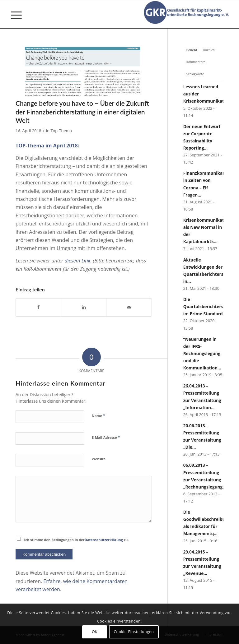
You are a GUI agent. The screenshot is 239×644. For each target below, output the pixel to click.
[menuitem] (13, 14)
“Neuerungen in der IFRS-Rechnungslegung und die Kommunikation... (202, 353)
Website (99, 459)
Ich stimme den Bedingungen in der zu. (77, 540)
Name (98, 415)
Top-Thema (61, 131)
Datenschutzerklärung (104, 540)
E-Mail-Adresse (106, 437)
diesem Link (77, 261)
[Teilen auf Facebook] (38, 307)
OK (95, 632)
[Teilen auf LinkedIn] (84, 307)
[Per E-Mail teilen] (129, 307)
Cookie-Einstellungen (134, 632)
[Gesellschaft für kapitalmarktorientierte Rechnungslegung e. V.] (188, 14)
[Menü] (13, 14)
